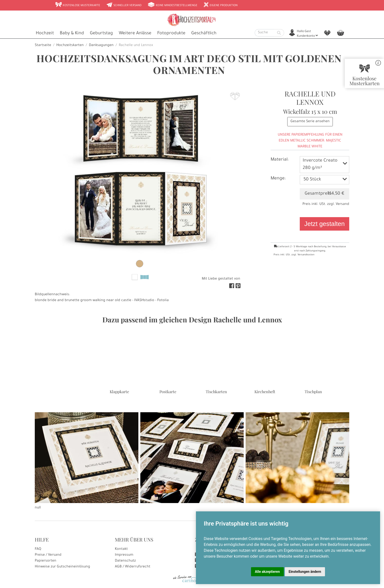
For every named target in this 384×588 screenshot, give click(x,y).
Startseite (43, 46)
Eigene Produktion (220, 5)
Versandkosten (306, 255)
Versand (342, 204)
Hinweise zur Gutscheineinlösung (62, 567)
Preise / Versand (48, 555)
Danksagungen (101, 46)
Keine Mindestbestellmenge (172, 5)
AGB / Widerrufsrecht (133, 567)
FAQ (38, 549)
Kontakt (121, 549)
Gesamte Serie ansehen (310, 122)
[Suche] (264, 33)
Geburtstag (101, 34)
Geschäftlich (204, 34)
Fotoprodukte (171, 34)
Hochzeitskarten (70, 46)
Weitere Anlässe (135, 34)
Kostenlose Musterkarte (78, 5)
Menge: (278, 179)
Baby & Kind (72, 34)
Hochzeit (45, 34)
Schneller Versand (124, 5)
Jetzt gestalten (324, 224)
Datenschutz (125, 561)
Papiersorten (46, 561)
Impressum (124, 555)
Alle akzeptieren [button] (267, 572)
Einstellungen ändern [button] (305, 572)
